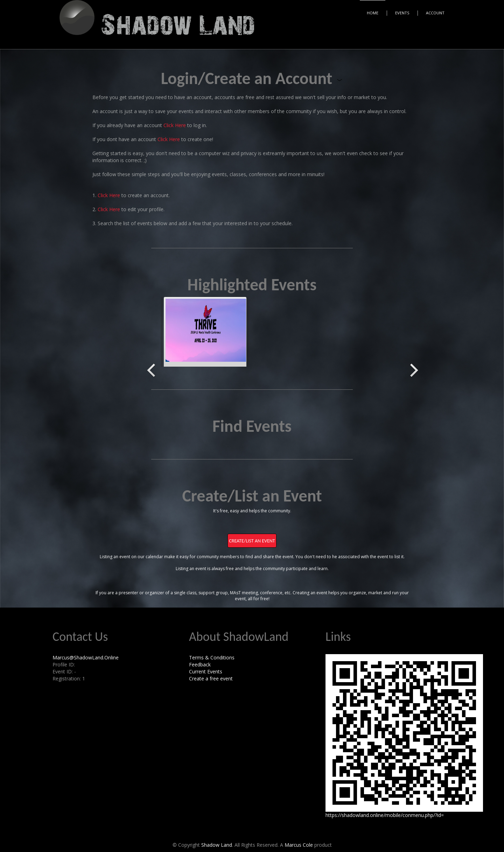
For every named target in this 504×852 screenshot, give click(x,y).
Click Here (175, 125)
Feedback (200, 664)
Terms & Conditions (212, 657)
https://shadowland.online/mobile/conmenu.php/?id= (385, 815)
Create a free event (211, 678)
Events (402, 13)
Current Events (206, 671)
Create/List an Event (252, 541)
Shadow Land (217, 845)
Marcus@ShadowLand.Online (86, 657)
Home (373, 13)
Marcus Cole (299, 845)
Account (435, 13)
